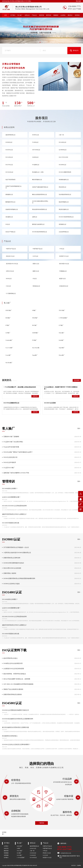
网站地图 (78, 1)
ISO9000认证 (33, 853)
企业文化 (6, 848)
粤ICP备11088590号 (32, 865)
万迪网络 (79, 865)
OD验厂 (19, 848)
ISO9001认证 (33, 848)
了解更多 (41, 823)
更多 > (79, 428)
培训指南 (6, 853)
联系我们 (77, 15)
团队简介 (70, 15)
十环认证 (45, 851)
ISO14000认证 (33, 858)
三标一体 (32, 851)
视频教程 (56, 15)
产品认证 (34, 15)
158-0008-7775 (64, 847)
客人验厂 (20, 15)
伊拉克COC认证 (47, 853)
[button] (40, 42)
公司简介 (6, 846)
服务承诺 (6, 851)
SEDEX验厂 (20, 846)
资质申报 (41, 15)
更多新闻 (77, 380)
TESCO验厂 (20, 851)
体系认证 (27, 15)
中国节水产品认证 (47, 846)
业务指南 (6, 855)
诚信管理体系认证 (34, 846)
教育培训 (49, 15)
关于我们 (13, 15)
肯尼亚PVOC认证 (47, 858)
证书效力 (6, 858)
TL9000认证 (33, 855)
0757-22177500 (64, 849)
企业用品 (63, 15)
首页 (6, 15)
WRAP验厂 (20, 855)
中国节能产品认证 (47, 848)
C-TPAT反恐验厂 (21, 858)
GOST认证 (45, 855)
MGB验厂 (19, 853)
